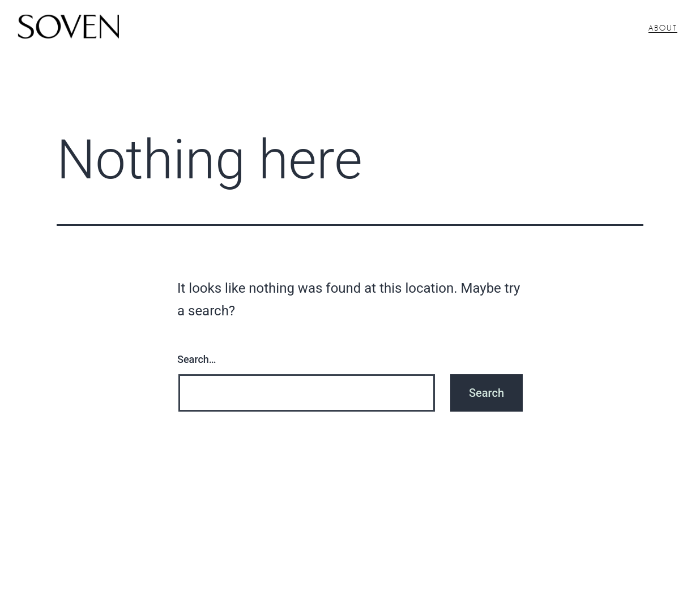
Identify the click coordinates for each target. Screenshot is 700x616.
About (663, 29)
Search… (197, 359)
